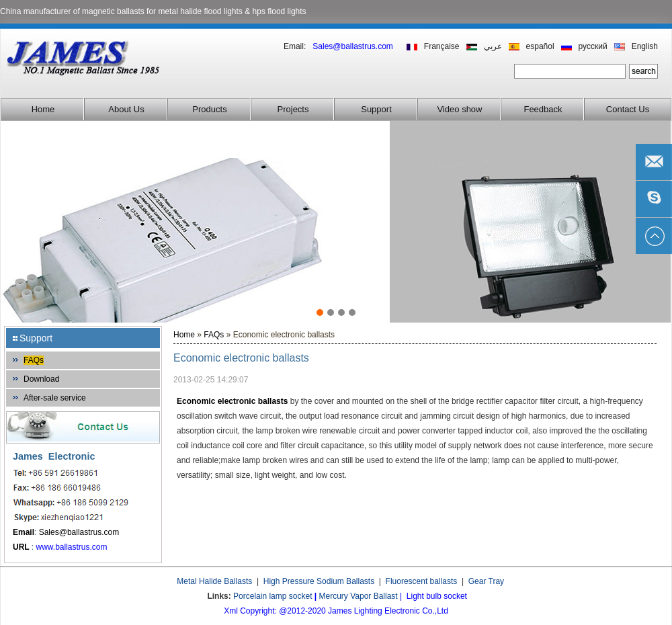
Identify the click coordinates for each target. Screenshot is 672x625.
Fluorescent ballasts (422, 581)
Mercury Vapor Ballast (359, 596)
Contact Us (628, 109)
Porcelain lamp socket (272, 596)
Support (376, 109)
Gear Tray (486, 581)
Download (41, 379)
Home (43, 109)
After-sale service (55, 398)
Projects (293, 109)
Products (209, 109)
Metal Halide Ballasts (214, 581)
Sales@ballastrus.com (79, 532)
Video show (460, 109)
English (645, 46)
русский (593, 46)
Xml (231, 611)
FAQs (34, 360)
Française (442, 46)
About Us (126, 109)
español (540, 46)
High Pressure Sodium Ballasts (319, 581)
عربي (493, 46)
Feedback (543, 109)
